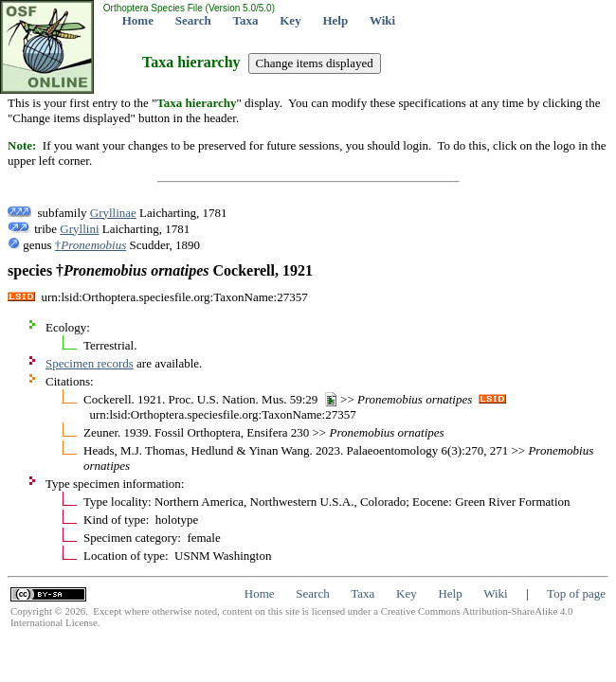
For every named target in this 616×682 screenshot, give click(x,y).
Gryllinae (113, 213)
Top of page (576, 593)
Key (290, 20)
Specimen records (90, 363)
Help (335, 20)
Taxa (246, 20)
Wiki (382, 20)
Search (193, 20)
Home (138, 20)
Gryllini (79, 229)
